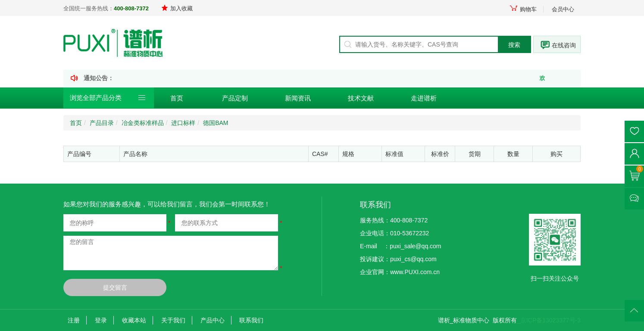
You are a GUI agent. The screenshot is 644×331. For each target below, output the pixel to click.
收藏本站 (134, 320)
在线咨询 (564, 45)
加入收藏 (177, 8)
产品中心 (213, 320)
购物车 (523, 9)
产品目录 (102, 123)
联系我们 (251, 320)
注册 (74, 320)
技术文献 (361, 98)
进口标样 (183, 123)
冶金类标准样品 (143, 123)
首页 (177, 98)
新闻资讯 (298, 98)
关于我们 (173, 320)
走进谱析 (424, 98)
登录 (101, 320)
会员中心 (563, 9)
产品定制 (235, 98)
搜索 (514, 45)
